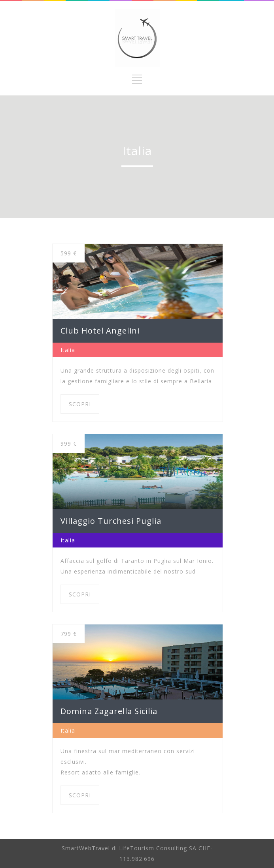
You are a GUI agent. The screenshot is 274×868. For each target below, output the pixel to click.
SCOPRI (80, 404)
